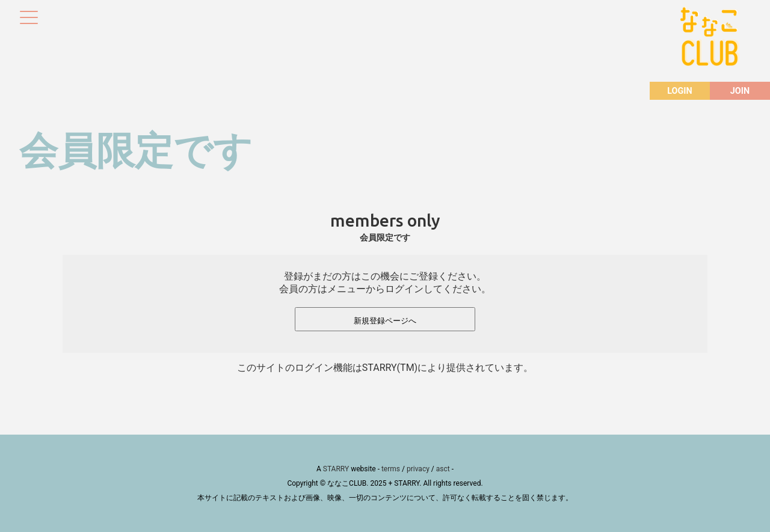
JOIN (740, 91)
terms (391, 469)
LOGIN (679, 91)
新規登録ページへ (385, 321)
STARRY (336, 469)
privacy (418, 469)
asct (443, 469)
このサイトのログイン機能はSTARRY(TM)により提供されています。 (385, 368)
